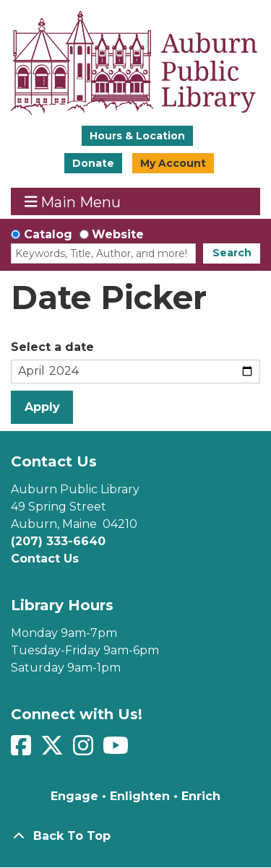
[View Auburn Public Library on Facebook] (23, 750)
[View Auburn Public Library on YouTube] (117, 750)
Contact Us (45, 559)
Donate (93, 163)
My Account (173, 163)
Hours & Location (137, 136)
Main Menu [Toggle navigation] (73, 202)
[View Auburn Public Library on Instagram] (85, 750)
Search (232, 253)
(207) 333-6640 (58, 541)
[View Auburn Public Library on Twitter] (54, 750)
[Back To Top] (135, 836)
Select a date (52, 347)
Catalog (48, 234)
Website (118, 234)
